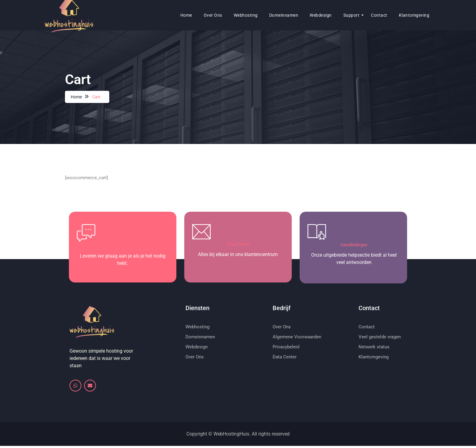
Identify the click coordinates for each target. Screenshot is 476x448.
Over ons (193, 15)
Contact (359, 15)
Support (331, 15)
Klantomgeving (394, 15)
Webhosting (225, 15)
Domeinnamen (263, 15)
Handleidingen (354, 246)
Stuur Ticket (238, 245)
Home (166, 15)
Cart (97, 97)
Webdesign (300, 15)
